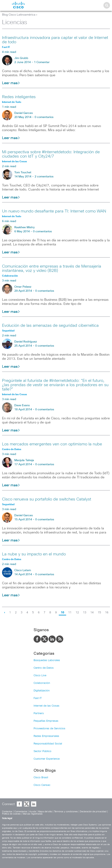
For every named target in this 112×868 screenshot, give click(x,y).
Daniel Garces (24, 113)
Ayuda (33, 812)
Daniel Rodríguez (26, 342)
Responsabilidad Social (48, 744)
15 (99, 613)
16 (107, 613)
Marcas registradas (33, 814)
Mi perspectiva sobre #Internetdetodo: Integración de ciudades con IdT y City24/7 (51, 154)
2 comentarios (44, 177)
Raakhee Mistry (24, 227)
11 (70, 613)
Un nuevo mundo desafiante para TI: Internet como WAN (54, 211)
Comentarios (21, 812)
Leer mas (11, 83)
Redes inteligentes (19, 97)
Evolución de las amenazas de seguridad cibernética (50, 326)
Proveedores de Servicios (49, 729)
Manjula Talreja (24, 460)
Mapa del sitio (45, 812)
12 (77, 613)
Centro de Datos (44, 668)
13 (85, 613)
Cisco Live (40, 676)
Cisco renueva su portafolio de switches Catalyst (47, 499)
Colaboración (42, 683)
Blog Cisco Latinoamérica (19, 15)
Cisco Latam (23, 570)
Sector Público (42, 751)
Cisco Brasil (41, 778)
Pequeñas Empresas (46, 721)
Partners (39, 713)
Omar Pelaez (23, 287)
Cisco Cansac (42, 785)
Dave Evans (22, 405)
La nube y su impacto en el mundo (34, 554)
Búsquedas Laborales (47, 660)
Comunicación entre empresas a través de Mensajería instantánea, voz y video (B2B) (52, 268)
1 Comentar (42, 62)
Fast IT (38, 698)
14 (92, 613)
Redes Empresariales (46, 736)
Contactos (7, 812)
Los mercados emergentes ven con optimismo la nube (52, 444)
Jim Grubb (21, 58)
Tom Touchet (23, 172)
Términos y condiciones (66, 812)
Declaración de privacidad (93, 812)
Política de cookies (11, 814)
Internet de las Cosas (46, 706)
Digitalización (42, 691)
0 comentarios (44, 117)
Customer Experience (47, 759)
